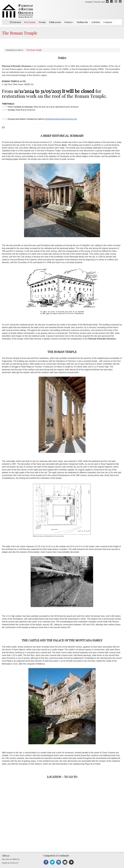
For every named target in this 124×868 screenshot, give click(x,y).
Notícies (69, 22)
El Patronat (15, 22)
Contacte (89, 2)
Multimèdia (82, 22)
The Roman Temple (34, 50)
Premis (42, 22)
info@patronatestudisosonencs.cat (61, 119)
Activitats (96, 22)
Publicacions (55, 22)
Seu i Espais (30, 22)
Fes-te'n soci (99, 2)
